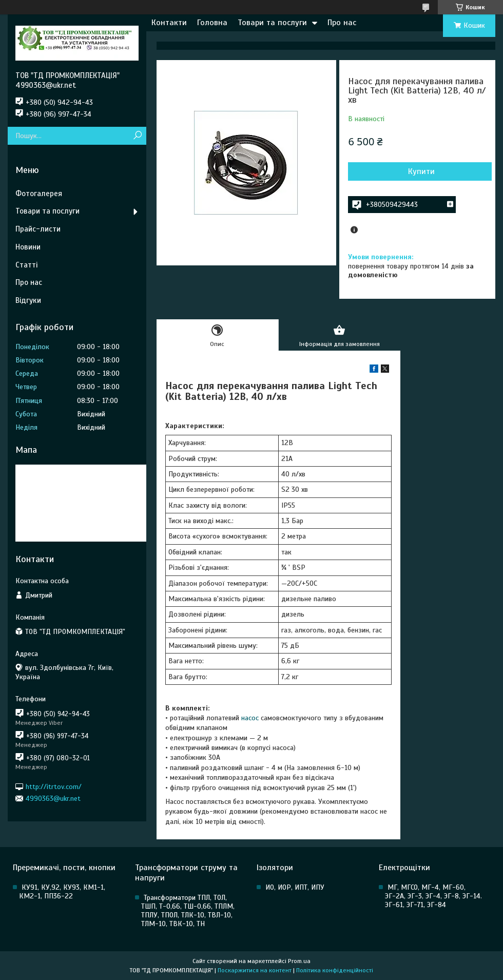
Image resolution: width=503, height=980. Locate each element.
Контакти (169, 23)
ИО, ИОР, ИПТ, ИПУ (295, 887)
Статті (26, 265)
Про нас (342, 23)
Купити (421, 171)
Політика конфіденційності (335, 970)
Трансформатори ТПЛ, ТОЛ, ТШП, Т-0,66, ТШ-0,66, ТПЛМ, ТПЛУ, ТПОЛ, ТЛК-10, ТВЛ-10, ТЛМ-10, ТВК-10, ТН (188, 911)
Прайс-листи (38, 229)
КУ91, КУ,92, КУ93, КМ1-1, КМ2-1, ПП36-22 (62, 892)
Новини (28, 247)
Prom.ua (299, 961)
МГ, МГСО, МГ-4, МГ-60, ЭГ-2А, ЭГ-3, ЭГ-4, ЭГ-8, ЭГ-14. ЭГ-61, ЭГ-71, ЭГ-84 (433, 896)
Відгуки (28, 300)
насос (250, 718)
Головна (212, 23)
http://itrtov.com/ (54, 786)
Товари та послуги (272, 23)
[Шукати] (137, 136)
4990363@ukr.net (53, 799)
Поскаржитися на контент (255, 970)
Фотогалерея (39, 194)
